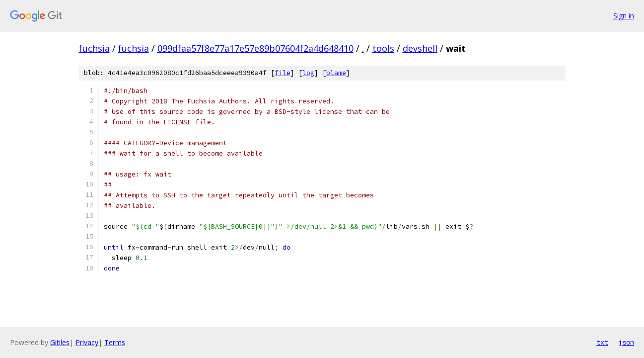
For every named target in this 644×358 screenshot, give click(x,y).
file (283, 73)
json (626, 342)
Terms (115, 342)
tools (383, 48)
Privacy (87, 342)
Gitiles (60, 342)
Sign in (624, 16)
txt (602, 342)
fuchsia (94, 48)
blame (336, 73)
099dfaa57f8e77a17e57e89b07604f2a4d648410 (255, 48)
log (308, 73)
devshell (420, 48)
